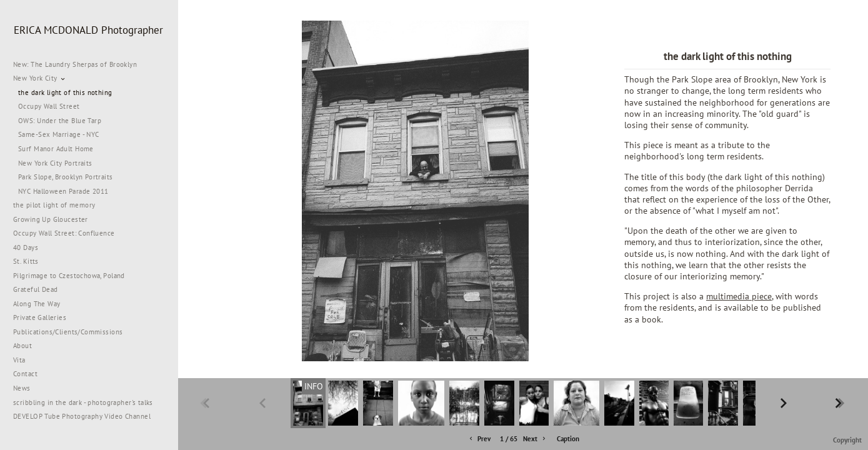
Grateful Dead (35, 289)
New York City (40, 78)
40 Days (26, 247)
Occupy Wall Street (49, 106)
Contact (25, 374)
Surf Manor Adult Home (56, 149)
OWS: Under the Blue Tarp (60, 121)
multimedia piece (739, 296)
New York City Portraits (55, 163)
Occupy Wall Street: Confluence (64, 233)
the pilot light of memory (54, 205)
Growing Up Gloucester (51, 219)
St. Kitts (26, 261)
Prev (479, 439)
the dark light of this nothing (65, 92)
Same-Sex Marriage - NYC (59, 134)
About (22, 346)
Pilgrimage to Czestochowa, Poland (69, 276)
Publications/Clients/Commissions (68, 332)
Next (535, 439)
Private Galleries (40, 317)
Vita (19, 360)
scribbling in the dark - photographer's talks (88, 402)
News (22, 388)
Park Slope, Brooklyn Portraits (66, 177)
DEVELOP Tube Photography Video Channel (82, 416)
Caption (568, 439)
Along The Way (41, 304)
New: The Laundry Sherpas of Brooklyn (75, 64)
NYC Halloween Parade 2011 (63, 191)
